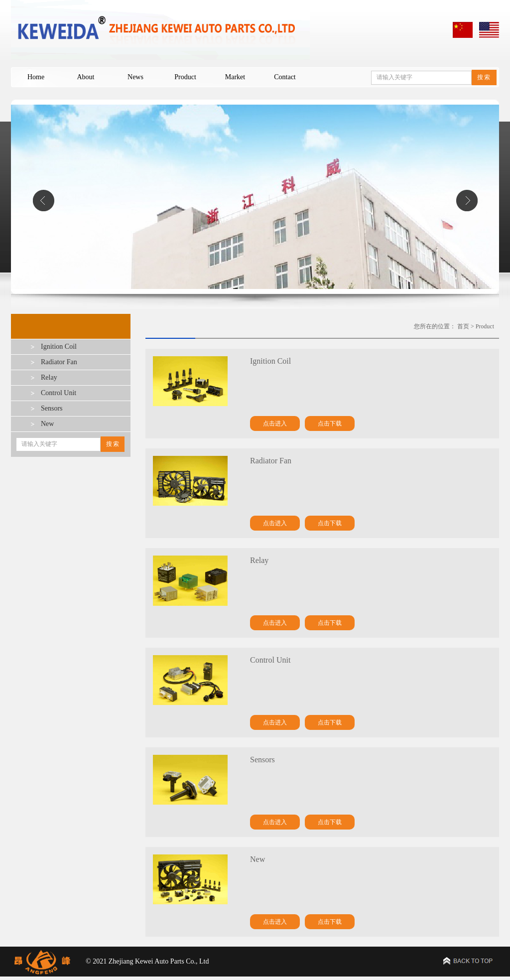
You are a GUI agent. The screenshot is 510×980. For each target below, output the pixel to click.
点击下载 (330, 423)
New (47, 424)
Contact (285, 77)
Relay (49, 377)
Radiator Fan (59, 362)
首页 (463, 326)
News (135, 77)
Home (36, 77)
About (86, 77)
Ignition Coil (59, 347)
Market (235, 77)
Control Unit (59, 393)
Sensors (52, 408)
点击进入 (275, 423)
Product (185, 77)
